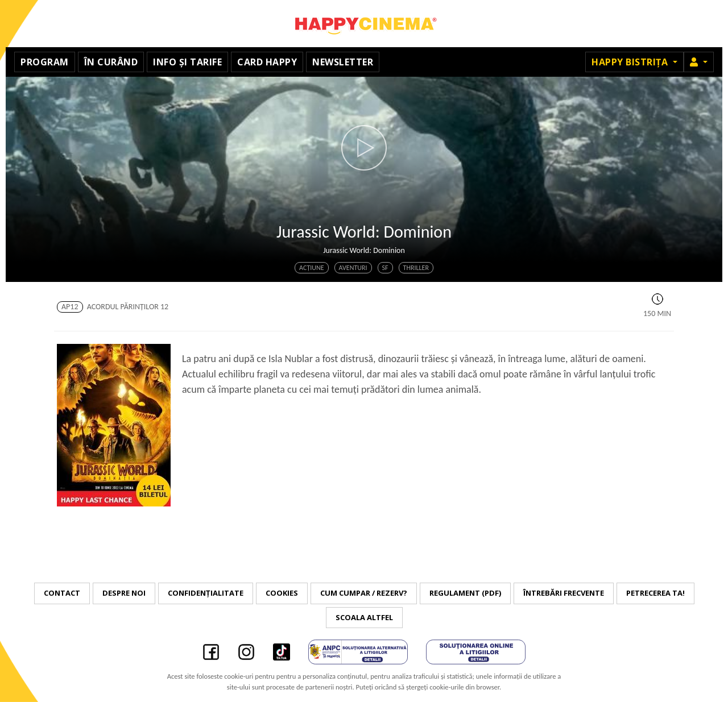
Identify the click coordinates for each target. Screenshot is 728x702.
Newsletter (343, 62)
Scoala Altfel (364, 617)
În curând (111, 62)
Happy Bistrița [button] (631, 62)
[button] (699, 62)
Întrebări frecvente (564, 593)
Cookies (282, 593)
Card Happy (267, 62)
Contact (62, 593)
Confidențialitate (206, 593)
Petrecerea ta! (655, 593)
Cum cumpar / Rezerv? (364, 593)
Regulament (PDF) (465, 593)
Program (45, 62)
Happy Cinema (364, 24)
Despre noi (124, 593)
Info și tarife (187, 62)
